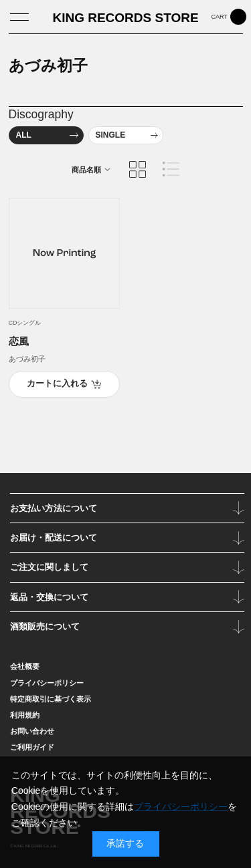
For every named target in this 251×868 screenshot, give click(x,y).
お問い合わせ (32, 731)
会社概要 (25, 666)
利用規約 (25, 715)
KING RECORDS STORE (125, 18)
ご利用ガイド (32, 747)
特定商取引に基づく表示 (51, 699)
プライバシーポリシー (47, 683)
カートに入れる (57, 384)
